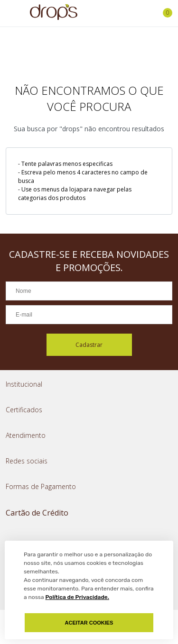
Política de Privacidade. (77, 597)
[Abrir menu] (9, 13)
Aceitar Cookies (89, 623)
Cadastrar (89, 345)
